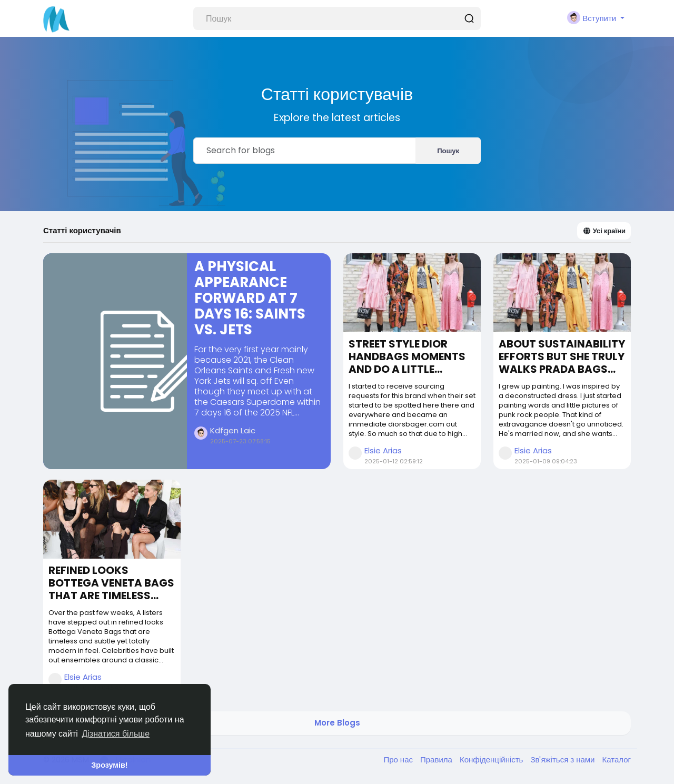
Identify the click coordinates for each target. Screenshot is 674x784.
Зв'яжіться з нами (563, 760)
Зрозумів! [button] (109, 765)
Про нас (399, 760)
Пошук (448, 151)
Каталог (616, 760)
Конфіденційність (493, 760)
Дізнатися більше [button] (116, 734)
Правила (437, 760)
